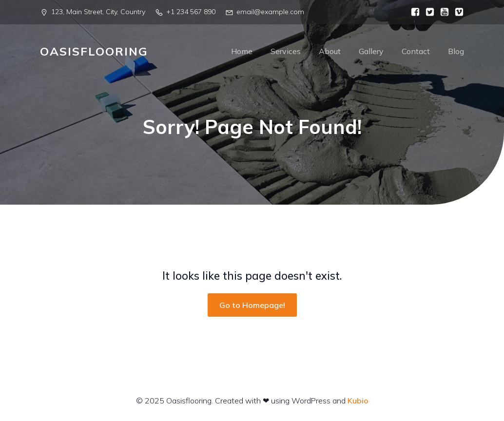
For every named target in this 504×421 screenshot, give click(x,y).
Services (286, 51)
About (330, 51)
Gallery (371, 51)
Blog (456, 51)
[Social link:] (413, 12)
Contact (416, 51)
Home (242, 51)
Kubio (358, 401)
